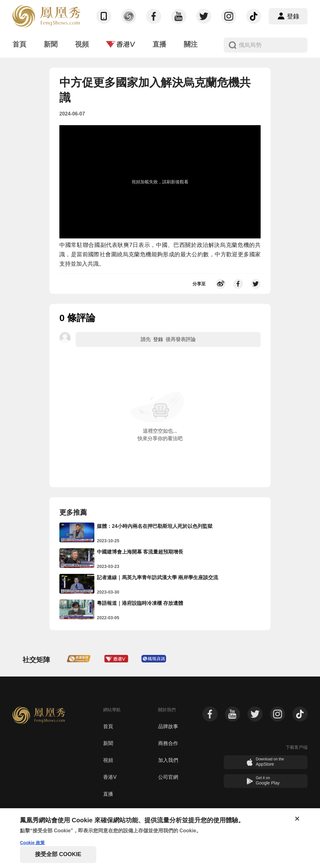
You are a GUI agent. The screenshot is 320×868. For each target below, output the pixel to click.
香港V (110, 777)
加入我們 (168, 760)
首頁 (108, 726)
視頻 (108, 760)
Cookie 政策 (32, 843)
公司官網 (168, 777)
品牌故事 (168, 726)
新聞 (108, 743)
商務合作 (168, 743)
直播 (108, 794)
